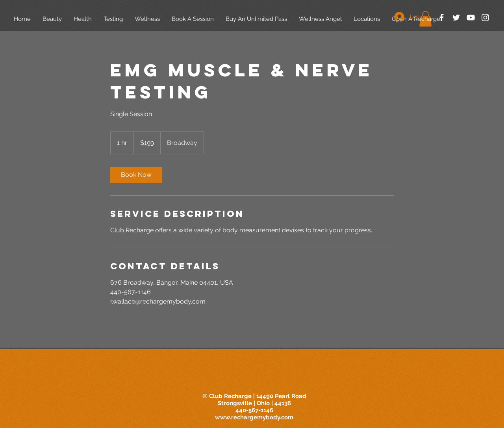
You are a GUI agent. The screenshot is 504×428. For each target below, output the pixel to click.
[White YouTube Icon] (471, 18)
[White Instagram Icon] (485, 18)
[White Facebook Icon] (442, 18)
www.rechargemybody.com (254, 417)
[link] (136, 175)
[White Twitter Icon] (456, 18)
